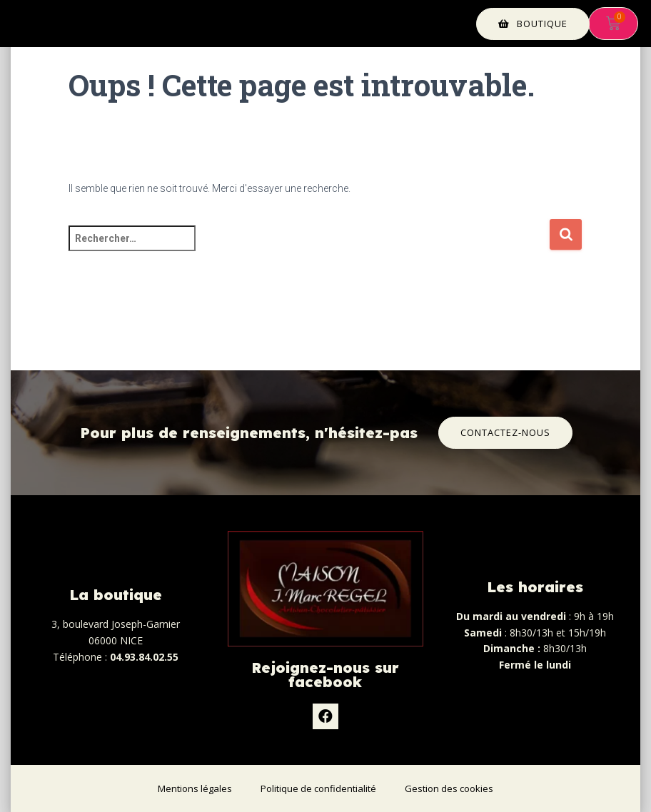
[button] (533, 24)
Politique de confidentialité (318, 788)
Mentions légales (195, 788)
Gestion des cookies (449, 788)
